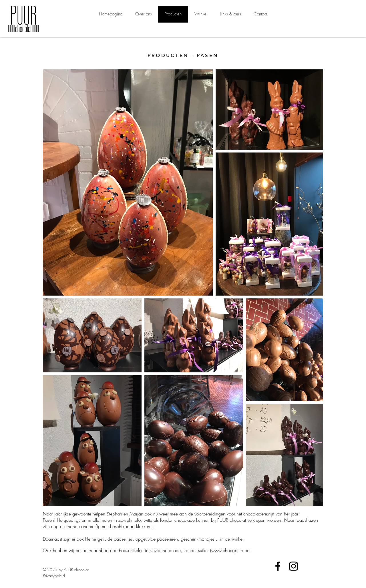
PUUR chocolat (76, 570)
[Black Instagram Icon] (294, 566)
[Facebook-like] (290, 576)
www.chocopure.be (230, 550)
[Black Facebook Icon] (278, 566)
